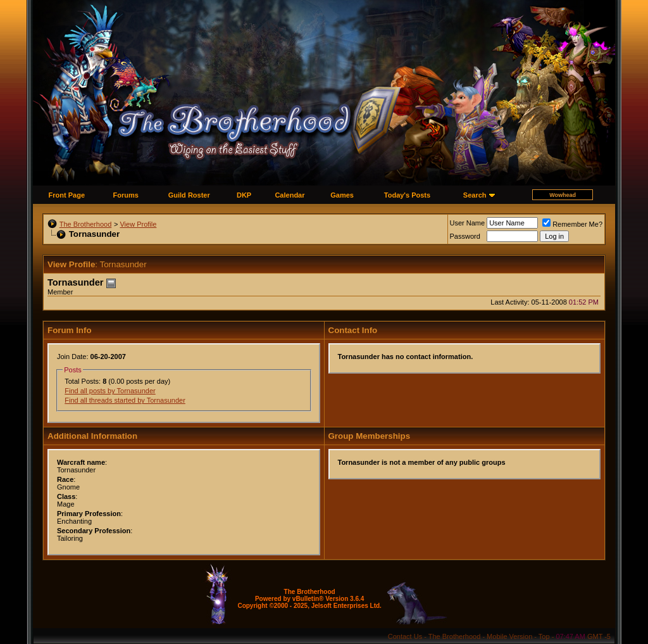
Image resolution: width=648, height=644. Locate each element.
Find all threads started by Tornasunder (125, 400)
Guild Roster (189, 195)
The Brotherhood (86, 224)
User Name (468, 223)
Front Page (67, 195)
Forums (126, 195)
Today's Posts (407, 195)
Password (465, 236)
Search (475, 195)
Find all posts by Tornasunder (110, 391)
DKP (244, 195)
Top (544, 636)
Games (342, 195)
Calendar (290, 195)
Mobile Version (509, 636)
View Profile (138, 224)
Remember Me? (572, 224)
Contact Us (405, 636)
